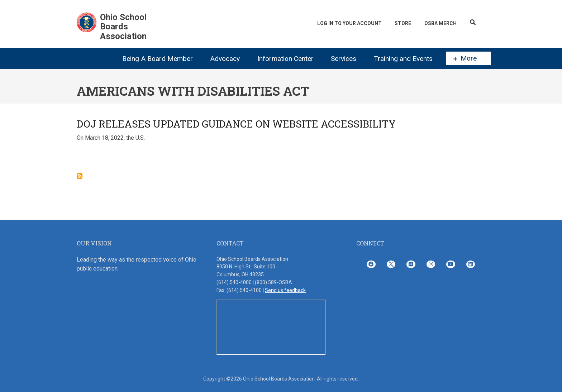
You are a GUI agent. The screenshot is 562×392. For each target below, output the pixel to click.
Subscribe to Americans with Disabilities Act (80, 176)
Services (344, 59)
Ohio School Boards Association (123, 27)
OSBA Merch (440, 23)
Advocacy (225, 59)
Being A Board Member (158, 59)
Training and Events (403, 59)
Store (402, 23)
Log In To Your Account (348, 23)
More (465, 58)
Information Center (285, 59)
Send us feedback (285, 290)
